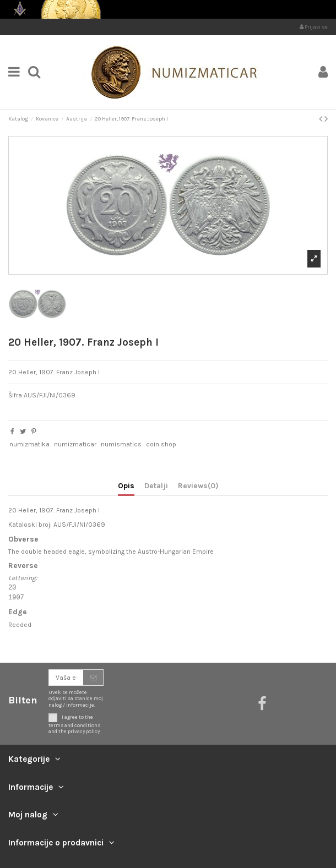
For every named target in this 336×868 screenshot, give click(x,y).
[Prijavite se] (93, 678)
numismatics (121, 444)
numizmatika (29, 444)
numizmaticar (75, 444)
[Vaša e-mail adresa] (66, 678)
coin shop (161, 444)
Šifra (15, 395)
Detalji (156, 485)
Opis (126, 485)
